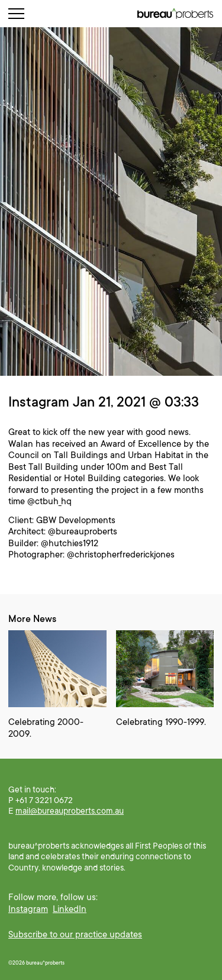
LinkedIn (70, 909)
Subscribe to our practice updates (75, 934)
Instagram (28, 909)
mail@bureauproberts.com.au (70, 811)
